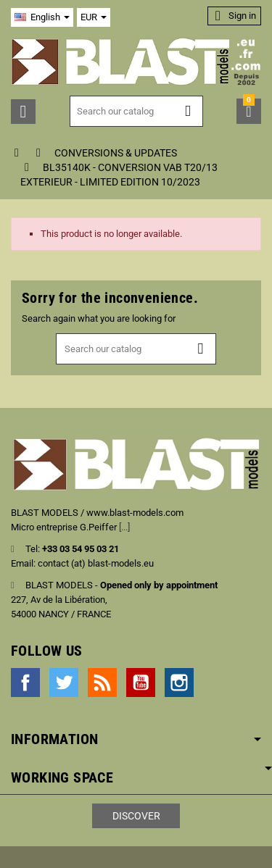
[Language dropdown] (42, 17)
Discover (136, 816)
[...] (124, 527)
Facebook (25, 683)
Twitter (64, 683)
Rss (102, 683)
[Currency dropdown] (94, 17)
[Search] (137, 111)
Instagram (179, 683)
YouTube (141, 683)
